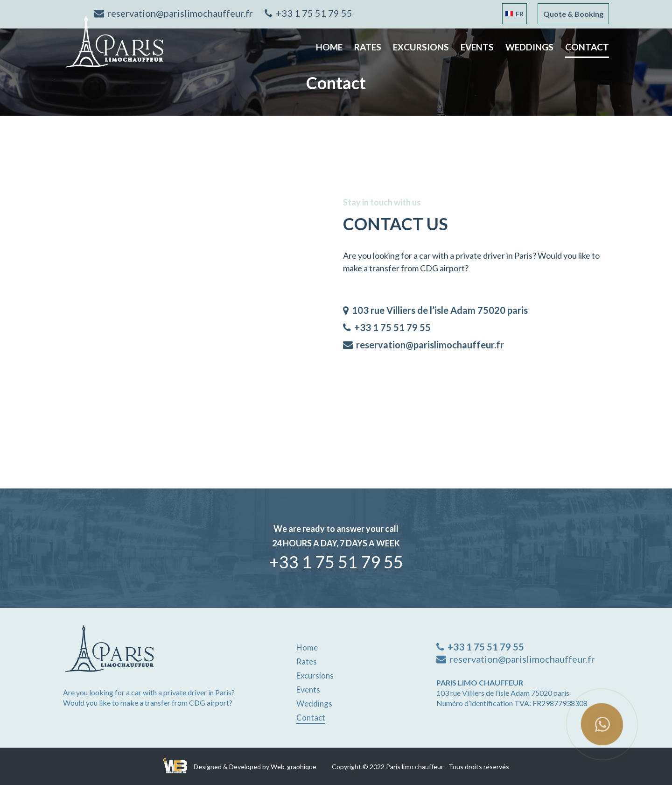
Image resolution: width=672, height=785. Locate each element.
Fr (514, 14)
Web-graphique (294, 767)
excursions (421, 47)
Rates (368, 47)
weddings (529, 47)
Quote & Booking (573, 14)
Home (329, 47)
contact (587, 47)
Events (477, 47)
